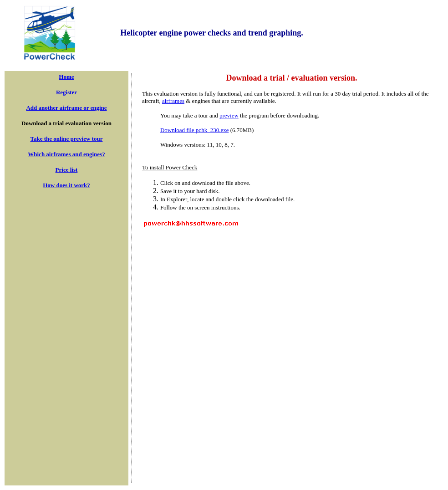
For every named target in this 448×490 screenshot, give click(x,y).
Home (66, 77)
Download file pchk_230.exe (195, 130)
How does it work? (66, 185)
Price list (67, 170)
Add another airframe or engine (66, 108)
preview (229, 115)
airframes (173, 101)
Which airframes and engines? (66, 154)
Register (66, 92)
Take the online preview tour (67, 139)
